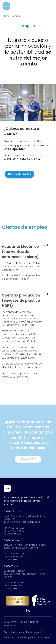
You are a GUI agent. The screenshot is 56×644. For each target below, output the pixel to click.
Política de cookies (40, 638)
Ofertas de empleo (19, 174)
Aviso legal (33, 632)
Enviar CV (28, 459)
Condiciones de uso (14, 632)
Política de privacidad (15, 638)
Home (6, 16)
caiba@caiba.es (12, 534)
